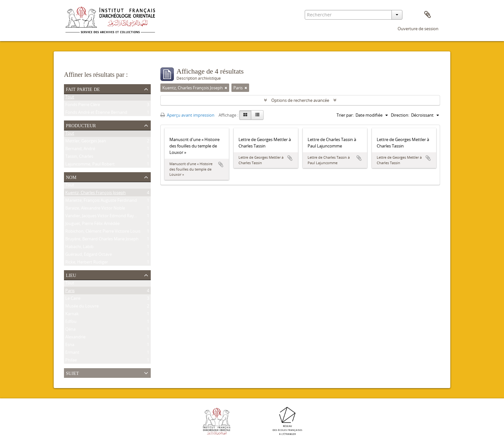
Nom (71, 177)
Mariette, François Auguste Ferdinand (101, 201)
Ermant (72, 353)
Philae (71, 361)
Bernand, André (80, 150)
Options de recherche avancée (300, 100)
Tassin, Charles (79, 157)
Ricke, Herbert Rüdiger (87, 263)
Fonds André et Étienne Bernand (96, 113)
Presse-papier (428, 15)
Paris (70, 292)
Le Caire (73, 299)
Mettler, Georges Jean (86, 142)
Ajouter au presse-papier (221, 164)
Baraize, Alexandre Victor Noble (95, 209)
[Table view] (257, 115)
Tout (70, 98)
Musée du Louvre (82, 307)
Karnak (72, 315)
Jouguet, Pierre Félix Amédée (92, 225)
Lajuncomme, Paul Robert (90, 165)
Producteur (81, 125)
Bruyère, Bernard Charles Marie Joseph (102, 240)
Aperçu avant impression (187, 115)
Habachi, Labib (79, 248)
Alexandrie (75, 338)
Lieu (71, 275)
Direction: (400, 115)
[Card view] (245, 115)
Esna (70, 346)
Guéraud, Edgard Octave (89, 255)
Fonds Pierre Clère (83, 106)
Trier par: (345, 115)
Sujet (72, 373)
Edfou (71, 323)
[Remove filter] (226, 88)
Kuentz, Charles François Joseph (95, 194)
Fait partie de (83, 89)
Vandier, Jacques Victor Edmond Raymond (105, 217)
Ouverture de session (418, 29)
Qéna (70, 330)
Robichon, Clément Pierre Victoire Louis (103, 232)
